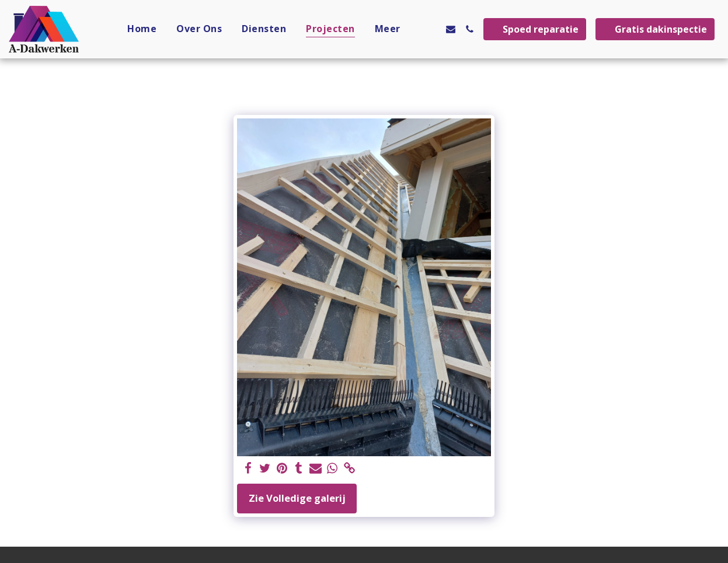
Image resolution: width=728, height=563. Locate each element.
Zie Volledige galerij (297, 498)
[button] (432, 29)
